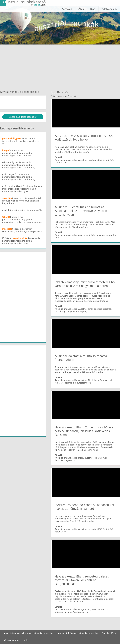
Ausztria (82, 160)
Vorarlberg (60, 312)
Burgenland (84, 610)
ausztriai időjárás (96, 160)
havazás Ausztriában (74, 612)
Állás (81, 9)
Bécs (81, 458)
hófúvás (59, 163)
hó (66, 92)
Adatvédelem (109, 9)
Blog (93, 9)
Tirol (90, 309)
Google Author (12, 640)
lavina (109, 235)
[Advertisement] (60, 66)
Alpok (58, 238)
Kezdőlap (67, 9)
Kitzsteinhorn (84, 383)
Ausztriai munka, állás (66, 160)
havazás (98, 380)
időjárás (110, 160)
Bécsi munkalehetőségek (23, 117)
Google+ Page (109, 633)
